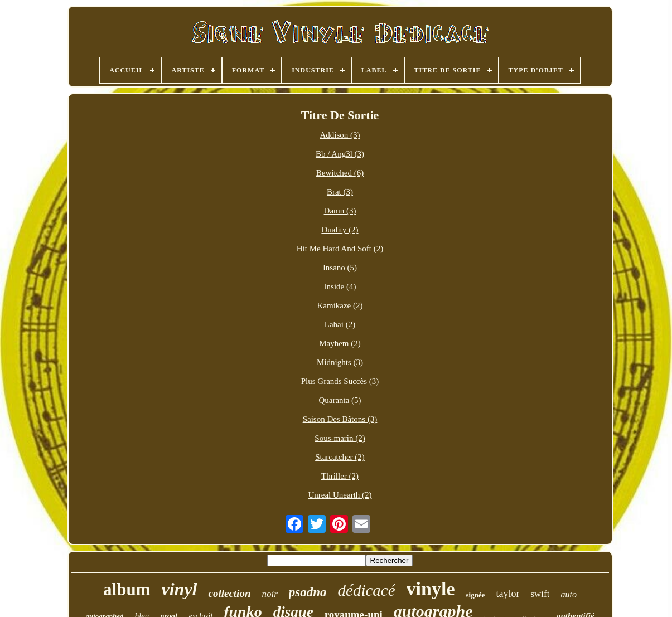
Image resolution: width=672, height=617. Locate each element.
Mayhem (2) (340, 343)
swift (540, 594)
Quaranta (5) (340, 400)
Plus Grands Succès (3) (340, 381)
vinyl (180, 589)
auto (568, 594)
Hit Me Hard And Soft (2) (340, 249)
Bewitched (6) (340, 173)
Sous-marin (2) (340, 438)
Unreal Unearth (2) (340, 495)
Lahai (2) (340, 324)
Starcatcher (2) (340, 457)
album (127, 589)
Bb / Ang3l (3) (340, 154)
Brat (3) (340, 192)
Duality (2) (340, 230)
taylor (507, 594)
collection (229, 593)
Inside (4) (340, 286)
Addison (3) (340, 135)
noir (269, 594)
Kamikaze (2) (340, 305)
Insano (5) (340, 268)
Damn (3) (340, 211)
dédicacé (367, 590)
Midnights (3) (340, 362)
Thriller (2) (340, 476)
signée (476, 595)
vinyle (431, 589)
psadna (308, 592)
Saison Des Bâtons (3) (340, 419)
